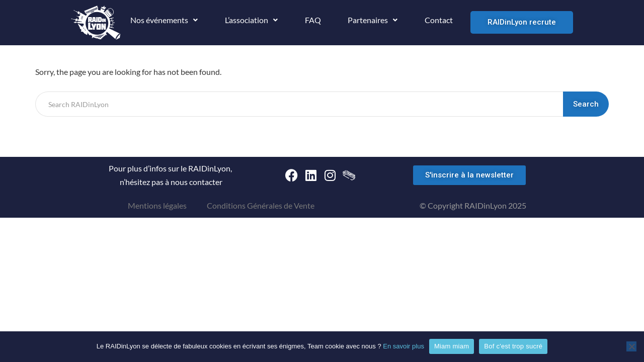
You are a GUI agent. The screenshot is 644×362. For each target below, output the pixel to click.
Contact (439, 20)
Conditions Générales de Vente (261, 205)
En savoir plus (404, 346)
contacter (206, 182)
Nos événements (164, 20)
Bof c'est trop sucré (513, 346)
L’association (251, 20)
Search (586, 104)
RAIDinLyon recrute (522, 22)
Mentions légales (157, 205)
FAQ (313, 20)
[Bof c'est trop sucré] (631, 346)
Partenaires (373, 20)
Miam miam (452, 346)
